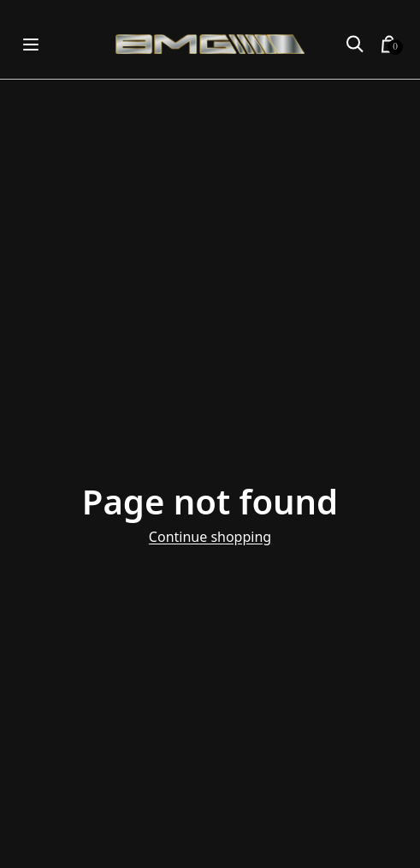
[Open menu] (31, 44)
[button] (355, 45)
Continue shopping (210, 537)
